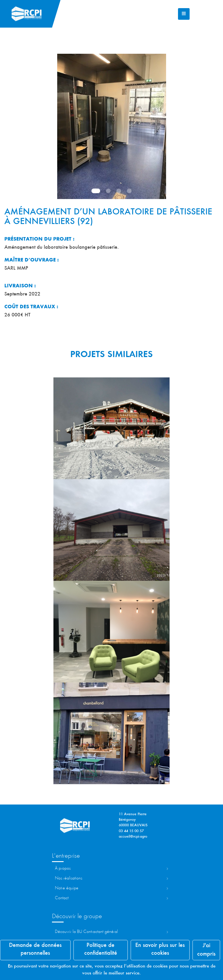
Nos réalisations (69, 878)
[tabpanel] (111, 126)
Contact (62, 898)
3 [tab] (119, 191)
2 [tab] (108, 191)
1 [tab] (96, 191)
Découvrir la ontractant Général (86, 932)
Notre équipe (67, 888)
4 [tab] (129, 191)
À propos (63, 868)
